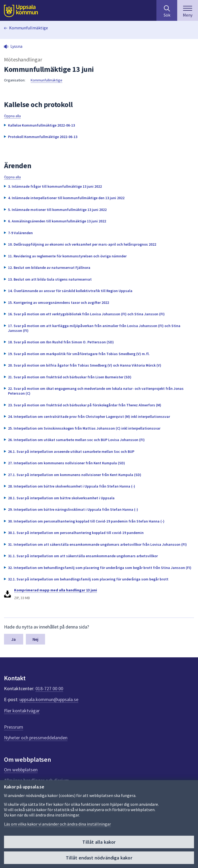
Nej (35, 639)
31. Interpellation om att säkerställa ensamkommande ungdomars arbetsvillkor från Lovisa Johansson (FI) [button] (97, 544)
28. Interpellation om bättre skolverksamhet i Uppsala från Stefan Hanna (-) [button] (72, 486)
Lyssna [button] (16, 46)
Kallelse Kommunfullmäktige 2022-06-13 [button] (41, 125)
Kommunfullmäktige (29, 28)
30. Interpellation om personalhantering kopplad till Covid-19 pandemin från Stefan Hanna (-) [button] (86, 521)
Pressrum (14, 727)
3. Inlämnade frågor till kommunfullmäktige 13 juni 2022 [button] (55, 186)
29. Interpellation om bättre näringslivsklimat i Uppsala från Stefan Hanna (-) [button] (73, 509)
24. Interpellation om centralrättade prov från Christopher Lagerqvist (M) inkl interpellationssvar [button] (89, 417)
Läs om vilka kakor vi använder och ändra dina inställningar (57, 824)
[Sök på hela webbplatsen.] (167, 10)
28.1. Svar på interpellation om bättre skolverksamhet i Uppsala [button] (61, 498)
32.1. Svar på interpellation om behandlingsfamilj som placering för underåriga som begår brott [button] (88, 579)
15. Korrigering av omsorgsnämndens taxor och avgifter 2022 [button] (58, 303)
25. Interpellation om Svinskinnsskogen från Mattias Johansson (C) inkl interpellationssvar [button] (84, 428)
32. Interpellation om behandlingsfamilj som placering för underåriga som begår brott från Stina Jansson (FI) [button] (100, 568)
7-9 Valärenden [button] (20, 233)
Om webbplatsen (21, 770)
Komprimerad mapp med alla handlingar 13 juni (56, 590)
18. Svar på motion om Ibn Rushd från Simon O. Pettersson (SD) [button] (61, 342)
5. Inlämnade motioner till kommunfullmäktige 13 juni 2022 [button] (57, 210)
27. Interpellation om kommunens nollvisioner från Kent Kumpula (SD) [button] (66, 463)
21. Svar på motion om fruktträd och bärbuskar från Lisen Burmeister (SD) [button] (70, 377)
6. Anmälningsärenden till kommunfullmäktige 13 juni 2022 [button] (57, 221)
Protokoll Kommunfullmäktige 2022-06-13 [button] (43, 137)
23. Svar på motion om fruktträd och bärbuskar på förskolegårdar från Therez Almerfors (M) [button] (85, 405)
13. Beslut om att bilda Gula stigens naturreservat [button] (50, 279)
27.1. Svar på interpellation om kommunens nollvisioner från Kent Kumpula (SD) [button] (75, 475)
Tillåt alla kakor (99, 842)
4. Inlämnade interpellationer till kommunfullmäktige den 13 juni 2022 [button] (66, 198)
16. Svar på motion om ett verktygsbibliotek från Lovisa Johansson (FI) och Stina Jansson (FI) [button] (86, 314)
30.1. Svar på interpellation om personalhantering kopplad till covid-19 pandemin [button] (76, 533)
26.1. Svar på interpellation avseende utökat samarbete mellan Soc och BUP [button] (71, 451)
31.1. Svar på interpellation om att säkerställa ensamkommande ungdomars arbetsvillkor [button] (83, 556)
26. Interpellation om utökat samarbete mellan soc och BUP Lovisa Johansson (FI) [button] (76, 440)
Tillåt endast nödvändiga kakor (99, 858)
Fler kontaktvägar (22, 711)
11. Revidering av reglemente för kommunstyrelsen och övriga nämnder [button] (67, 256)
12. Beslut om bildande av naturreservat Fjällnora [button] (49, 268)
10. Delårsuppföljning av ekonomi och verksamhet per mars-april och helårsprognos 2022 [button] (82, 244)
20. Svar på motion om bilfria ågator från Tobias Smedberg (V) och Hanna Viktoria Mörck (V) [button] (85, 365)
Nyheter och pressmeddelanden (36, 738)
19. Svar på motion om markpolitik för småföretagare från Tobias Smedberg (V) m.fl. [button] (79, 354)
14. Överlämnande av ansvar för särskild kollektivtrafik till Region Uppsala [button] (70, 291)
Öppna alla (12, 116)
